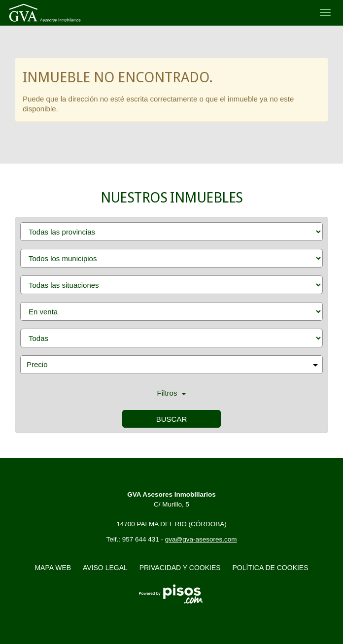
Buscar (172, 419)
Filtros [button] (172, 393)
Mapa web (53, 568)
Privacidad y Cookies (180, 568)
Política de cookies (271, 568)
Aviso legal (105, 568)
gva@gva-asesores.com (201, 539)
